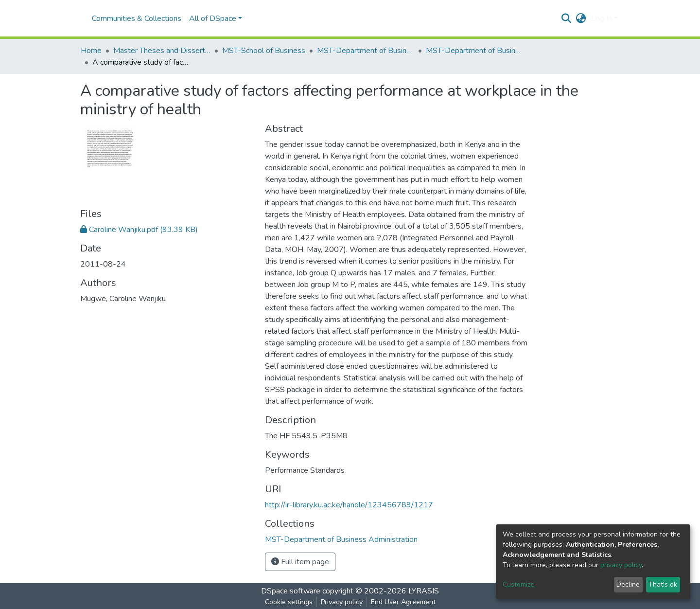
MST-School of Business (264, 51)
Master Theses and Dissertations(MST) (162, 51)
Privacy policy (342, 602)
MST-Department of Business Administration (366, 51)
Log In (602, 18)
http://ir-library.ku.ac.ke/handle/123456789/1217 (349, 505)
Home (91, 51)
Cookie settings (289, 602)
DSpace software (291, 591)
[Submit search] (567, 18)
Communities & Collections (137, 18)
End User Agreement (403, 602)
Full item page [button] (300, 562)
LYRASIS (424, 591)
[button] (581, 18)
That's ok (663, 584)
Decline (628, 584)
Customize (518, 584)
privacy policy (621, 565)
